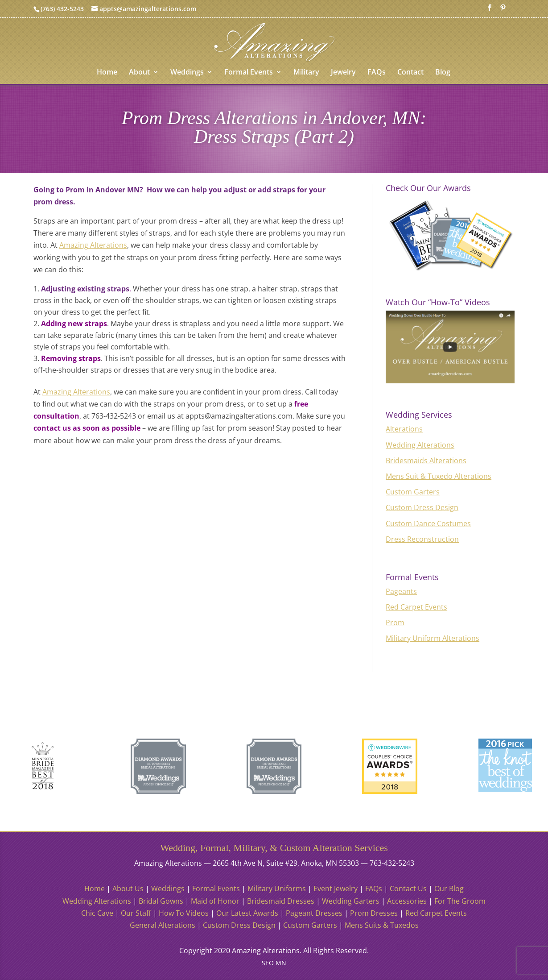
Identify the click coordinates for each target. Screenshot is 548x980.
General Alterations (163, 925)
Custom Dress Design (422, 507)
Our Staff (136, 913)
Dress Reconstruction (422, 539)
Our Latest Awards (247, 913)
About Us (128, 889)
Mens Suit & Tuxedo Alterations (439, 476)
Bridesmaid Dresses (281, 901)
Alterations (404, 429)
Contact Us (408, 889)
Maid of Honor (215, 901)
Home (107, 73)
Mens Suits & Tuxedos (382, 925)
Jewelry (343, 73)
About (139, 73)
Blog (443, 73)
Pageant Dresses (314, 913)
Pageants (401, 591)
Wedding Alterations (420, 445)
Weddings (187, 73)
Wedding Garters (351, 901)
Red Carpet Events (416, 607)
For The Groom (460, 901)
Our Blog (449, 889)
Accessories (407, 901)
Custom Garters (413, 492)
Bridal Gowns (161, 901)
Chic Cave (97, 913)
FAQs (377, 73)
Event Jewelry (336, 889)
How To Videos (184, 913)
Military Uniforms (277, 889)
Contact (410, 73)
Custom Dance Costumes (428, 523)
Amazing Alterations (93, 245)
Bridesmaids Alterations (426, 461)
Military (306, 73)
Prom (395, 623)
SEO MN (274, 963)
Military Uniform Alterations (433, 638)
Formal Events (249, 73)
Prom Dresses (374, 913)
